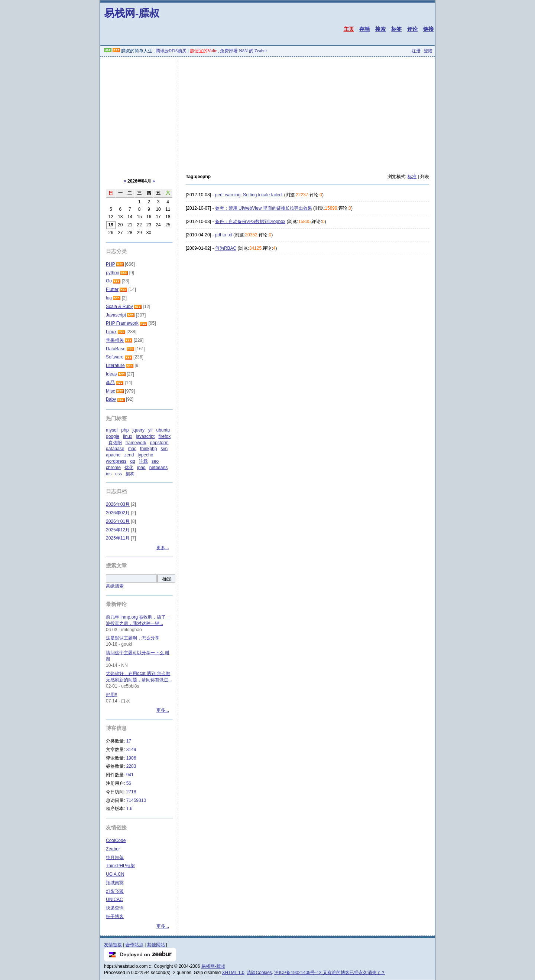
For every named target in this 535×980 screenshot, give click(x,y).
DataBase (116, 349)
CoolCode (116, 840)
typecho (145, 455)
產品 (110, 383)
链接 (428, 29)
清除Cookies (259, 973)
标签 (396, 29)
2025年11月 (118, 538)
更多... (163, 548)
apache (113, 455)
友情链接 (113, 945)
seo (155, 461)
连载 (143, 461)
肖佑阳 (115, 443)
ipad (141, 468)
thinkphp (148, 449)
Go (109, 281)
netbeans (158, 468)
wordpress (116, 461)
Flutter (112, 289)
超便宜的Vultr (203, 51)
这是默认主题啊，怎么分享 (133, 638)
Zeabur (113, 849)
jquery (138, 430)
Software (115, 357)
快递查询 (115, 908)
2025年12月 (118, 530)
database (115, 449)
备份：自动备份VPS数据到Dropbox (250, 222)
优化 (129, 468)
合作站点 (134, 945)
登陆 (428, 51)
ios (109, 474)
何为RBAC (226, 248)
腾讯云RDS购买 (171, 51)
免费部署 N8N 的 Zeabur (243, 51)
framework (136, 443)
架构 (130, 474)
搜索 (380, 29)
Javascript (116, 315)
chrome (113, 468)
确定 (167, 579)
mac (132, 449)
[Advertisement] (267, 112)
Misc (111, 391)
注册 (416, 51)
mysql (112, 430)
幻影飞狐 (115, 891)
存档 (364, 29)
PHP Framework (122, 323)
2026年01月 (118, 521)
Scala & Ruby (119, 307)
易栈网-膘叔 (132, 13)
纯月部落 (115, 858)
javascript (145, 436)
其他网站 (156, 945)
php (125, 430)
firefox (164, 436)
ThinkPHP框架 (120, 866)
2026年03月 (118, 504)
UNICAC (114, 899)
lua (109, 298)
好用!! (112, 695)
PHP (110, 264)
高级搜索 (115, 586)
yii (150, 430)
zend (129, 455)
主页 (349, 29)
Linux (111, 332)
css (119, 474)
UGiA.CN (115, 874)
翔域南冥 (115, 883)
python (113, 273)
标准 (412, 177)
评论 (412, 29)
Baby (111, 399)
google (113, 436)
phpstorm (159, 443)
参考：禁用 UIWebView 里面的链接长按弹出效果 (264, 208)
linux (128, 436)
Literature (115, 366)
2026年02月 (118, 513)
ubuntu (163, 430)
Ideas (111, 374)
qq (132, 461)
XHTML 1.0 (233, 973)
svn (164, 449)
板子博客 (115, 917)
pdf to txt (224, 235)
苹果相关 (115, 340)
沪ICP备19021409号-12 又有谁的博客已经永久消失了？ (330, 973)
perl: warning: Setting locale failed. (249, 195)
